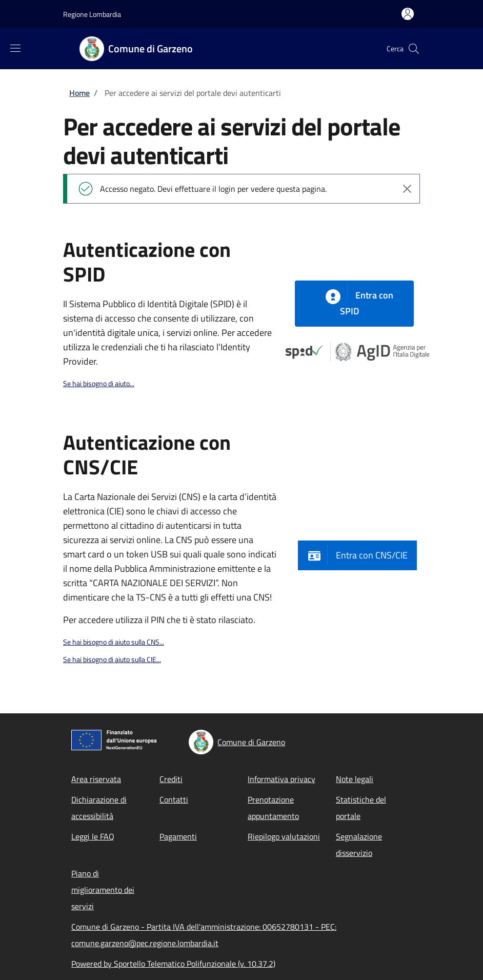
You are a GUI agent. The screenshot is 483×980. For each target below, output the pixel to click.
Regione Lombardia (92, 14)
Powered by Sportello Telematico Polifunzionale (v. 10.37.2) (173, 964)
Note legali (355, 779)
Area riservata (96, 779)
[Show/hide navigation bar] (15, 48)
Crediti (171, 779)
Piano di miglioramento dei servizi (103, 890)
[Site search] (414, 49)
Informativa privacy (281, 779)
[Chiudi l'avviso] (407, 189)
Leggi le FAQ (93, 836)
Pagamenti (178, 836)
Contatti (174, 799)
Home (79, 93)
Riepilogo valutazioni (284, 836)
